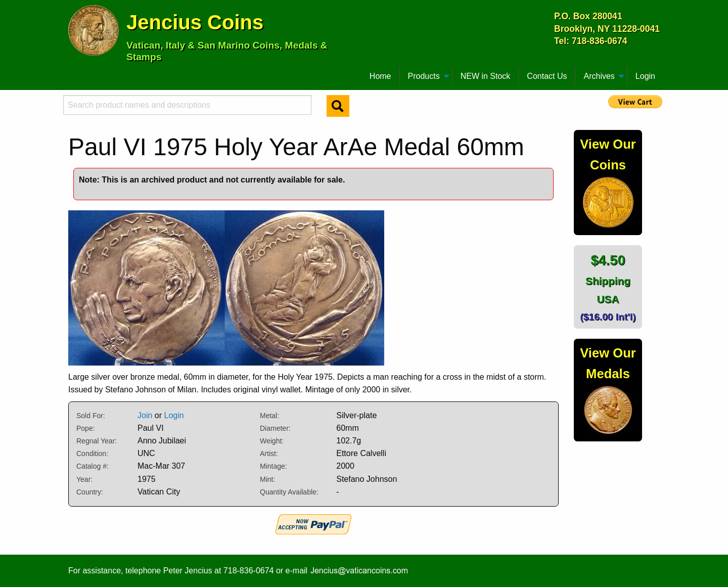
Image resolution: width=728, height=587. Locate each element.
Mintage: (274, 466)
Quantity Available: (289, 492)
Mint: (267, 479)
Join (145, 415)
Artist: (269, 454)
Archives (599, 76)
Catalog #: (93, 466)
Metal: (269, 416)
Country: (90, 492)
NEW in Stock (486, 76)
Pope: (86, 428)
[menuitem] (73, 72)
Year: (84, 479)
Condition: (92, 454)
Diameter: (275, 428)
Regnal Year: (97, 441)
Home (380, 76)
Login (645, 76)
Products (424, 76)
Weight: (272, 441)
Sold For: (91, 416)
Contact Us (547, 76)
